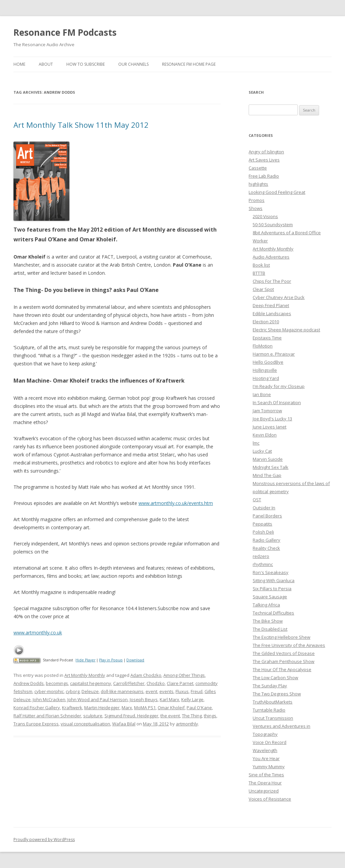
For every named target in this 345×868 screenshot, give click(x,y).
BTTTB (259, 273)
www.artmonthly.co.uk (38, 633)
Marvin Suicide (268, 459)
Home (19, 64)
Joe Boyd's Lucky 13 (272, 419)
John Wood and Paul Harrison (98, 699)
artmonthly (187, 724)
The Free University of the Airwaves (289, 645)
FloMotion (263, 346)
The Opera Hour (265, 783)
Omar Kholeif (171, 708)
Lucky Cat (262, 451)
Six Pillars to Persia (272, 589)
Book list (261, 265)
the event (170, 716)
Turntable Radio (269, 710)
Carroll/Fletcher (129, 683)
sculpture (93, 716)
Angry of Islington (266, 152)
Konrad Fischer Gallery (37, 708)
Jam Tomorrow (267, 411)
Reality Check (266, 548)
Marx (127, 708)
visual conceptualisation (85, 724)
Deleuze (90, 691)
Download (135, 660)
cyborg (73, 691)
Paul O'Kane (199, 708)
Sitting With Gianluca (274, 580)
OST (257, 500)
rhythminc (263, 564)
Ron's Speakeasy (271, 572)
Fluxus (182, 691)
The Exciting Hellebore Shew (281, 637)
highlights (258, 184)
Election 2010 (266, 322)
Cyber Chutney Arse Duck (279, 297)
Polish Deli (263, 532)
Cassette (258, 168)
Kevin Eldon (265, 435)
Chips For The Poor (272, 281)
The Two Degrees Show (277, 694)
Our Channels (133, 64)
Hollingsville (265, 370)
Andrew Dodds (29, 683)
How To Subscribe (86, 64)
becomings (57, 683)
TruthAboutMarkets (273, 702)
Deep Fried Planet (271, 305)
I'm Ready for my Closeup (279, 386)
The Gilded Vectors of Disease (284, 653)
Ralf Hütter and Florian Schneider (47, 716)
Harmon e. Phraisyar (274, 354)
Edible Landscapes (272, 313)
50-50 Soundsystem (273, 225)
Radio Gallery (266, 540)
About (46, 64)
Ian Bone (262, 394)
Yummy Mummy (269, 767)
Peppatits (262, 524)
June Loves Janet (270, 427)
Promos (257, 200)
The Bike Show (268, 621)
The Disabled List (270, 629)
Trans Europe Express (36, 724)
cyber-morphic (49, 691)
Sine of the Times (266, 775)
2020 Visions (265, 216)
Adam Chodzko (146, 675)
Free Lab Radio (264, 176)
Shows (256, 208)
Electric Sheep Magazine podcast (286, 330)
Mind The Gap (267, 475)
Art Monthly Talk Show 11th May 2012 (81, 125)
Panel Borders (267, 516)
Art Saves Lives (264, 160)
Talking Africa (266, 605)
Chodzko (156, 683)
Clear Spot (263, 289)
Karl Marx (169, 699)
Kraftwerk (72, 708)
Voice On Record (270, 742)
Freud (197, 691)
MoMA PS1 (145, 708)
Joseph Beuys (144, 699)
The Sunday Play (270, 686)
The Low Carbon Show (275, 678)
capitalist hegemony (91, 683)
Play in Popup (111, 660)
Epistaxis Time (267, 338)
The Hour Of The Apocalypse (282, 669)
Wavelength (265, 750)
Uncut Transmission (273, 718)
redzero (261, 556)
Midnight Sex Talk (271, 467)
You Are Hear (266, 758)
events (166, 691)
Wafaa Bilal (124, 724)
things (210, 716)
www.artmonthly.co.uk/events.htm (176, 503)
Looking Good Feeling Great (277, 192)
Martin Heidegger (102, 708)
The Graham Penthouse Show (284, 661)
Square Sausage (270, 597)
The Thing (192, 716)
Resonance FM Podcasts (65, 32)
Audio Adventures (271, 257)
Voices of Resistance (270, 799)
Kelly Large (192, 699)
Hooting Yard (266, 378)
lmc (256, 443)
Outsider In (264, 508)
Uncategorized (264, 791)
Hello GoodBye (268, 362)
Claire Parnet (180, 683)
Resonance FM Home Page (189, 64)
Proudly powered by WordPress (44, 840)
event (151, 691)
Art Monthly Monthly (85, 675)
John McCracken (49, 699)
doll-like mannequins (122, 691)
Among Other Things (184, 675)
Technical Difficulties (273, 613)
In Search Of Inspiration (277, 402)
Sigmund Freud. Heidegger (131, 716)
